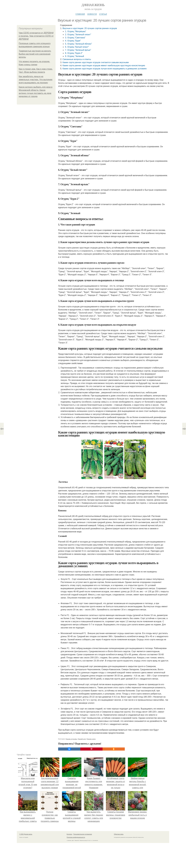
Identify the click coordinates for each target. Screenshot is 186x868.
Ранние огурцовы (71, 739)
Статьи (103, 14)
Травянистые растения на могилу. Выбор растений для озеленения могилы (35, 54)
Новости (92, 14)
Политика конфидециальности (76, 837)
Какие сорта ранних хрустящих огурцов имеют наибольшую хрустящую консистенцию (104, 65)
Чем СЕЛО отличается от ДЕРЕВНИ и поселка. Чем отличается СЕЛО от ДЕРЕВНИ (36, 36)
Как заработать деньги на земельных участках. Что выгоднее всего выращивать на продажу (36, 80)
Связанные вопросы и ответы (77, 59)
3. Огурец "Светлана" (75, 38)
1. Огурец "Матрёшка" (75, 31)
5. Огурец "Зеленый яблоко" (78, 44)
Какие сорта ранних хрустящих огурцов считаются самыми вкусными (96, 62)
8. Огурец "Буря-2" (74, 53)
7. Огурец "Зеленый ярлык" (78, 50)
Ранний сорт (82, 739)
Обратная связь (119, 834)
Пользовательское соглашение (83, 834)
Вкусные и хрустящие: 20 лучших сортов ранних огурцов (90, 28)
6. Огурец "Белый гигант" (77, 47)
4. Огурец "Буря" (73, 41)
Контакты (69, 834)
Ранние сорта (91, 739)
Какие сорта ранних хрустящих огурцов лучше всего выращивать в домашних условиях (105, 69)
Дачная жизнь (93, 5)
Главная (80, 14)
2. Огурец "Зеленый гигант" (78, 35)
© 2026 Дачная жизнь (26, 834)
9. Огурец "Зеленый (74, 56)
